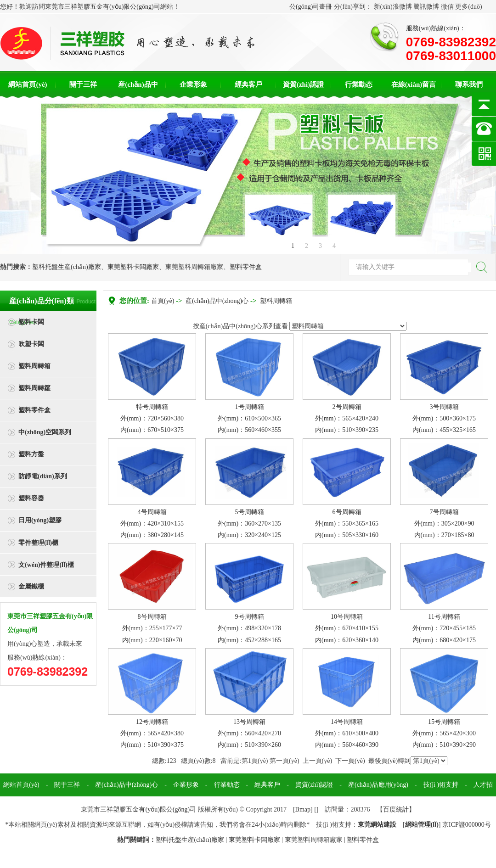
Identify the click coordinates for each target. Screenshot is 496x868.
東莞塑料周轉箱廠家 (194, 267)
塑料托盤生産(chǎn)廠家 (67, 267)
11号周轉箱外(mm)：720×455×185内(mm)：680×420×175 (444, 628)
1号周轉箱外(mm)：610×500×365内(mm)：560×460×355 (249, 418)
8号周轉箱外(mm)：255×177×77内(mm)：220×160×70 (152, 628)
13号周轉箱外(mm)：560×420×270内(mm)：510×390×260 (249, 733)
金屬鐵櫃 (31, 586)
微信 (447, 7)
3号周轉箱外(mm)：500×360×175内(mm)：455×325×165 (444, 418)
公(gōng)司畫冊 (311, 7)
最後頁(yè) (383, 761)
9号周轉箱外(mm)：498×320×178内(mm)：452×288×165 (249, 628)
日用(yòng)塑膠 (40, 520)
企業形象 (193, 84)
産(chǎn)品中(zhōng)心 (217, 301)
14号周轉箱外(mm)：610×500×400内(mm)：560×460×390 (347, 733)
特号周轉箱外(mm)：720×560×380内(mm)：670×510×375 (152, 418)
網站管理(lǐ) (422, 825)
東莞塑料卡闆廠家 (133, 267)
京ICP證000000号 (467, 825)
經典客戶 (248, 84)
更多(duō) (468, 7)
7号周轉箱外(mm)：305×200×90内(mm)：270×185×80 (444, 524)
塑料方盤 (31, 454)
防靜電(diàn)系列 (43, 476)
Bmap (303, 809)
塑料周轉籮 (34, 388)
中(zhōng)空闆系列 (45, 432)
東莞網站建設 (377, 825)
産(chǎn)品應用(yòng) (378, 785)
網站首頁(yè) (28, 84)
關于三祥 (83, 84)
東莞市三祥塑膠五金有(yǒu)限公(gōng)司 (103, 7)
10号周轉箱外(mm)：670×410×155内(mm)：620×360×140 (347, 628)
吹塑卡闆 (31, 344)
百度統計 (396, 809)
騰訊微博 (426, 7)
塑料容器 (31, 498)
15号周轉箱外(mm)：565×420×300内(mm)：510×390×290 (444, 733)
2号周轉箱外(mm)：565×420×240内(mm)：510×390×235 (347, 418)
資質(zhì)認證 (303, 84)
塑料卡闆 (31, 322)
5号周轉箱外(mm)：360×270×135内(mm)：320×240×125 (249, 524)
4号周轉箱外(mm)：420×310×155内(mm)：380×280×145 (152, 524)
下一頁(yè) (350, 761)
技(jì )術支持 (441, 785)
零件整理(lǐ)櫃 (38, 543)
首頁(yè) (163, 301)
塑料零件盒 (246, 267)
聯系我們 (469, 84)
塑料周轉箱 (34, 366)
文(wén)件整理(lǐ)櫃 (46, 565)
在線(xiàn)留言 (414, 84)
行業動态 (359, 84)
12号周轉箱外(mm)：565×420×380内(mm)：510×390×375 (152, 733)
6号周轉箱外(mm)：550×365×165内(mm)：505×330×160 (347, 524)
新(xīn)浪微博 (393, 7)
